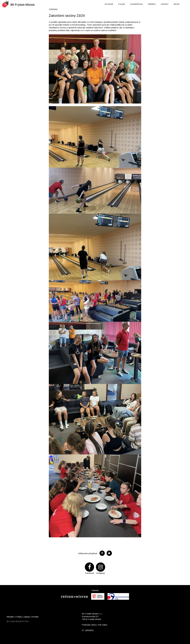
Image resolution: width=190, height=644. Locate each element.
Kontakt (165, 4)
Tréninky (152, 4)
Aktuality (10, 617)
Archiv (176, 4)
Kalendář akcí (136, 4)
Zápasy (27, 617)
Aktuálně (109, 4)
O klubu (122, 4)
